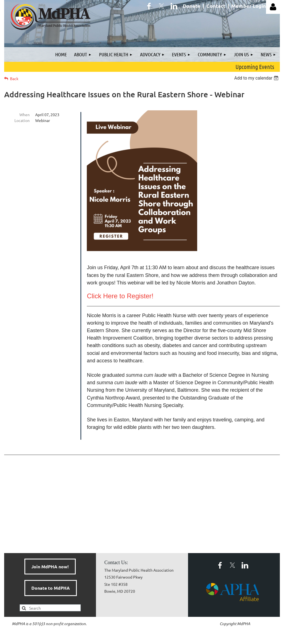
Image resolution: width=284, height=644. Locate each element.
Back (14, 78)
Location (22, 120)
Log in (273, 7)
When (25, 114)
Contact (216, 6)
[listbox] (257, 78)
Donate (192, 6)
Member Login (249, 6)
